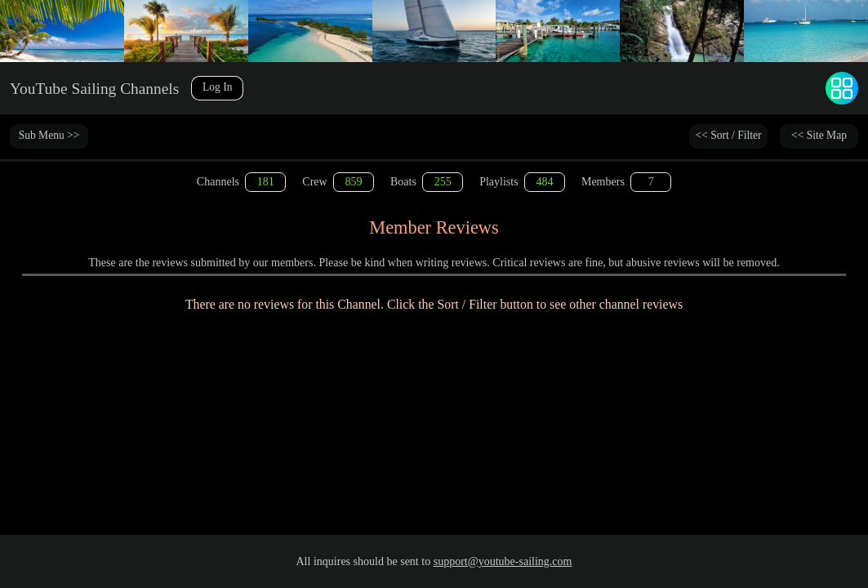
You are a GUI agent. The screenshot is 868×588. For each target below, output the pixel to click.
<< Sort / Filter (728, 136)
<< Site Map (819, 136)
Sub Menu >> (49, 136)
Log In (243, 88)
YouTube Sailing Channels (107, 88)
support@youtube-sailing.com (503, 561)
